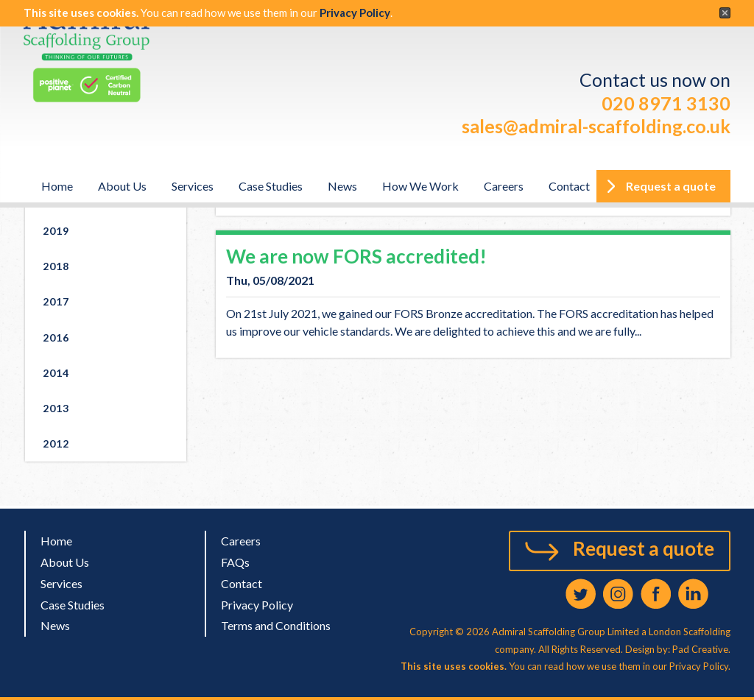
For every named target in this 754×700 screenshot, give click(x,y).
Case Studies (271, 186)
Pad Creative (699, 649)
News (342, 186)
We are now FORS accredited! (356, 256)
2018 (56, 266)
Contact (569, 186)
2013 (56, 408)
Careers (504, 186)
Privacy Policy (355, 13)
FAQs (235, 562)
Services (193, 186)
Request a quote (644, 548)
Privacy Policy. (700, 666)
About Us (122, 186)
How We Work (420, 186)
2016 (56, 337)
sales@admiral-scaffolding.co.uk (596, 126)
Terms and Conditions (276, 625)
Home (57, 186)
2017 (56, 301)
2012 (56, 443)
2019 (56, 231)
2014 (56, 373)
